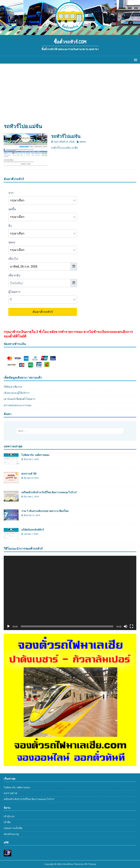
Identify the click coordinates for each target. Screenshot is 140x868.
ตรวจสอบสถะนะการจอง (18, 405)
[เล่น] (9, 626)
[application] (70, 593)
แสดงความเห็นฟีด (13, 828)
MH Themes (90, 864)
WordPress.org (11, 834)
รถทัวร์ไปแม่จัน (66, 136)
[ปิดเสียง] (126, 626)
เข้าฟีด (7, 822)
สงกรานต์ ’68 (29, 474)
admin (83, 142)
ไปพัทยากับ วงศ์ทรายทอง (35, 455)
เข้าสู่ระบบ (9, 816)
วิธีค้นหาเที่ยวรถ (13, 387)
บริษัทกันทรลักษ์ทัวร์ (33, 530)
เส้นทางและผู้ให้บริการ (17, 393)
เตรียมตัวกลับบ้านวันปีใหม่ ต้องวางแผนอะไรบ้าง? (49, 492)
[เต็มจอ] (131, 626)
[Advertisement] (70, 95)
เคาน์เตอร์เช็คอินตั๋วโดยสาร (20, 399)
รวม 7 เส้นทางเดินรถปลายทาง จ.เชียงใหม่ (45, 511)
